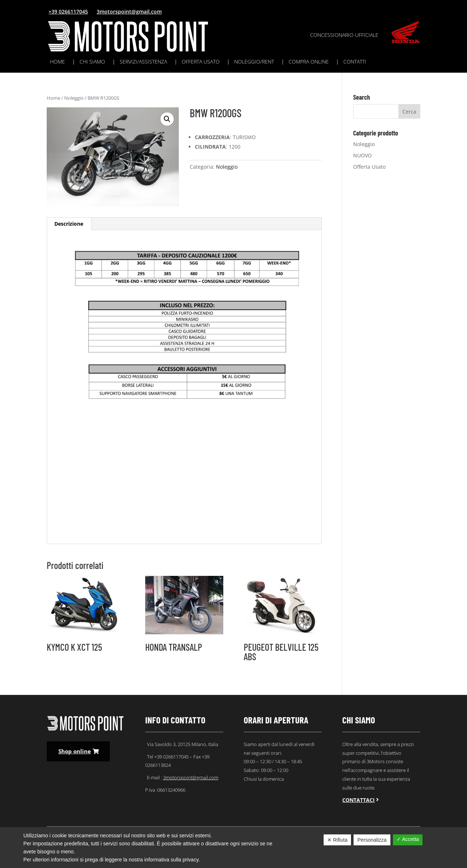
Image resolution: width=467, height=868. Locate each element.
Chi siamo (92, 62)
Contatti (355, 62)
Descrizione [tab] (69, 224)
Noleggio (74, 98)
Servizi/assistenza (143, 62)
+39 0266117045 (68, 12)
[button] (167, 119)
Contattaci (358, 800)
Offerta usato (201, 62)
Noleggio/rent (254, 62)
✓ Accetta (408, 839)
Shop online (75, 751)
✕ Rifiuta (337, 840)
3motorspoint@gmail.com (129, 12)
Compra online (309, 62)
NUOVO (362, 155)
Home (57, 62)
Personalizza (372, 840)
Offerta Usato (369, 167)
